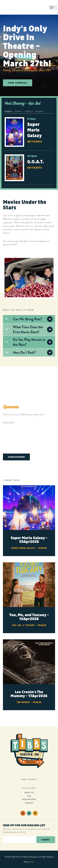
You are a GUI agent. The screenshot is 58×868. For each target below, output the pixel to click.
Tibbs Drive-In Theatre (16, 7)
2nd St (32, 862)
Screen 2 (19, 111)
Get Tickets (35, 142)
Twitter (29, 813)
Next (52, 382)
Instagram (23, 813)
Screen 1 (9, 111)
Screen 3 (29, 111)
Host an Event (29, 799)
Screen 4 (39, 111)
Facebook (35, 813)
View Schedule (18, 83)
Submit (46, 840)
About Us (29, 793)
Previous (6, 382)
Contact (29, 803)
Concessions (16, 457)
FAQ (29, 796)
